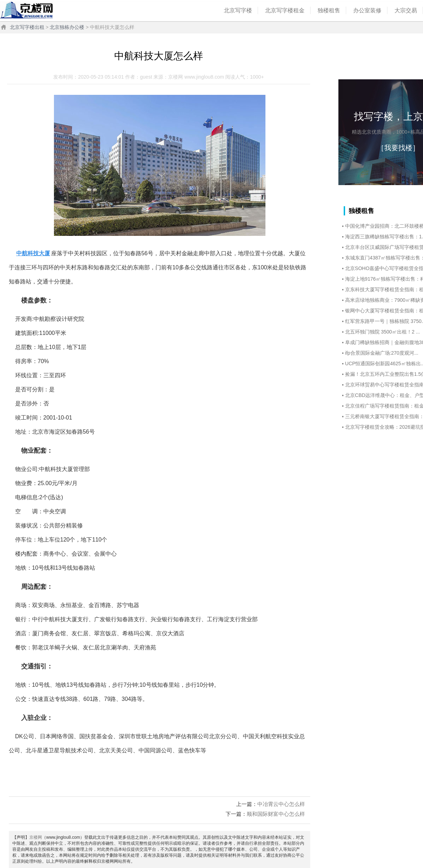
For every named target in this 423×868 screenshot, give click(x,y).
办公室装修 (367, 10)
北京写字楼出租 (27, 27)
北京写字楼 (238, 10)
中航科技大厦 (33, 253)
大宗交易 (406, 10)
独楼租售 (329, 10)
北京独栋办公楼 (67, 27)
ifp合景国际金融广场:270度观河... (382, 353)
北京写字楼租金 (285, 10)
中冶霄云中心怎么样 (281, 804)
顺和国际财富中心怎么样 (276, 814)
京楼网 (36, 837)
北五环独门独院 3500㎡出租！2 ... (382, 332)
